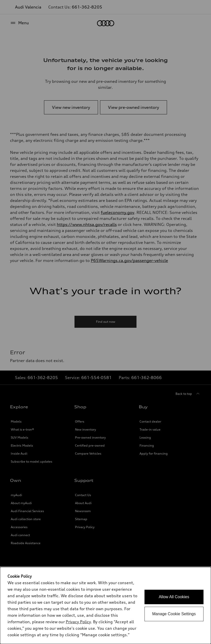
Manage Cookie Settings (174, 614)
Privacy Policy (78, 622)
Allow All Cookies (174, 597)
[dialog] (105, 605)
